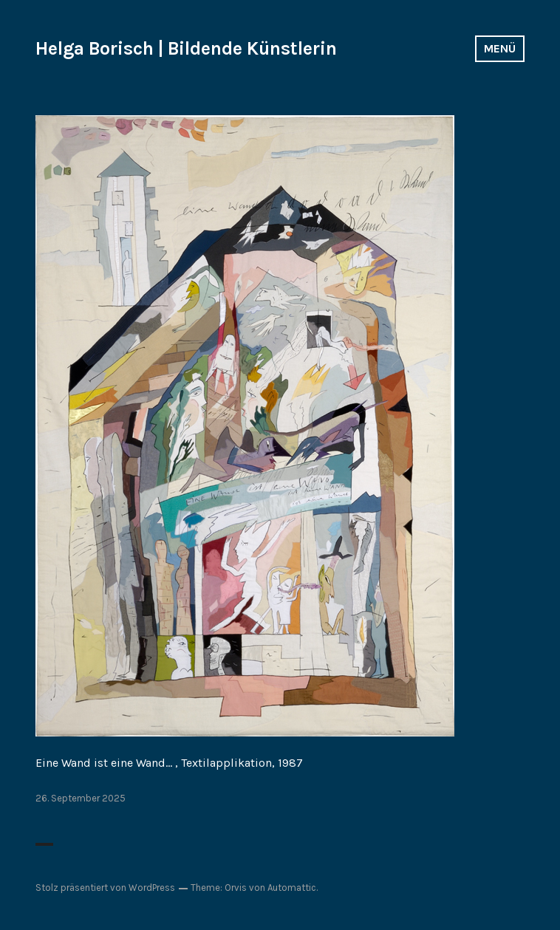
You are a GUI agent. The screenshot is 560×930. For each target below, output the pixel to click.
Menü (500, 48)
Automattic (292, 888)
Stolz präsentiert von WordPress (105, 888)
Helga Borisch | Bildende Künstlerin (186, 48)
